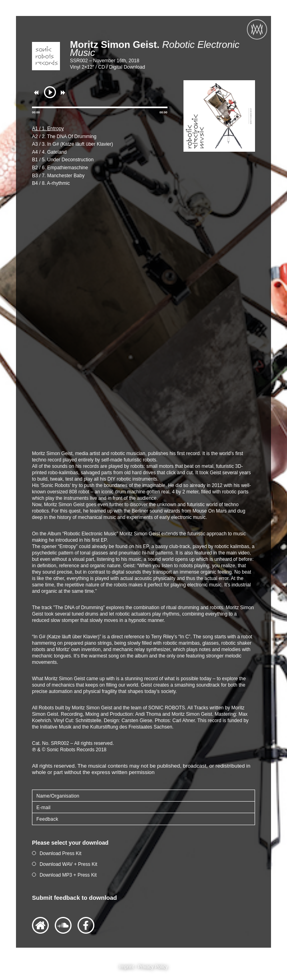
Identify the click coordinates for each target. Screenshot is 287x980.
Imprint (127, 967)
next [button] (65, 93)
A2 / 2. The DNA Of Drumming (64, 137)
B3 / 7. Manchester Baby (58, 176)
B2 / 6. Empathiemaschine (60, 168)
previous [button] (38, 93)
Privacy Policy (153, 967)
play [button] (50, 92)
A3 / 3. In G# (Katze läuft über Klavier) (73, 144)
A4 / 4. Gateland (49, 152)
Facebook (86, 925)
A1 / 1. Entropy (48, 129)
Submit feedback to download (75, 898)
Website (40, 925)
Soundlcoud (63, 925)
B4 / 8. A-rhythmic (51, 183)
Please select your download (70, 843)
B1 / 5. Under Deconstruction (63, 160)
